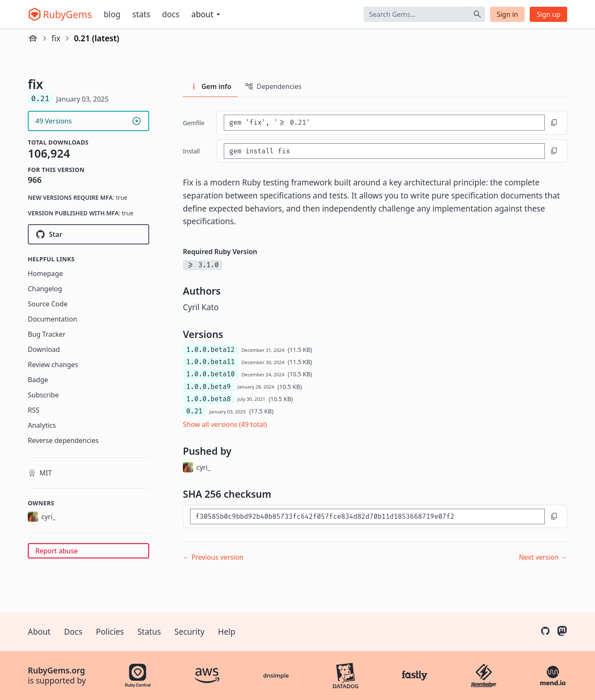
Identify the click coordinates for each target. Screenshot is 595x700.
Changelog (45, 289)
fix (56, 38)
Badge (38, 380)
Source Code (48, 304)
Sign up (548, 14)
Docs (171, 14)
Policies (110, 632)
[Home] (33, 38)
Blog (112, 14)
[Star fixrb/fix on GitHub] (88, 234)
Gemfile (194, 123)
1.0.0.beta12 (210, 350)
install (191, 151)
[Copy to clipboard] (554, 123)
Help (226, 632)
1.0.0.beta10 (210, 374)
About (39, 632)
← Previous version (213, 557)
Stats (141, 14)
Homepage (45, 274)
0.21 (194, 411)
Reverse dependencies (63, 440)
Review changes (53, 365)
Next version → (543, 557)
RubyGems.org (56, 670)
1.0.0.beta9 (209, 387)
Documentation (52, 319)
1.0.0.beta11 (210, 362)
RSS (34, 410)
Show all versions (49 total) (225, 424)
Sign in (508, 14)
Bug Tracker (47, 334)
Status (149, 632)
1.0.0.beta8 (209, 399)
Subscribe (43, 395)
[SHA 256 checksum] (367, 516)
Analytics (42, 425)
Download (44, 349)
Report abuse (56, 551)
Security (189, 632)
